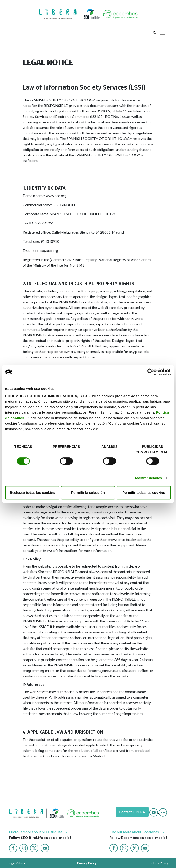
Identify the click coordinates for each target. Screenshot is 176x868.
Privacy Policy (87, 863)
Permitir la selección (88, 493)
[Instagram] (24, 848)
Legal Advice (17, 863)
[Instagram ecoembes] (124, 848)
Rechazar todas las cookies (32, 493)
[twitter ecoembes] (135, 848)
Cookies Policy (158, 863)
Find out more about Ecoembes (134, 832)
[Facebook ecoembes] (114, 848)
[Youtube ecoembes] (145, 848)
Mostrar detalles (149, 478)
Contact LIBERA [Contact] (132, 812)
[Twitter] (34, 848)
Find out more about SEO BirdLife (36, 832)
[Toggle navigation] (162, 33)
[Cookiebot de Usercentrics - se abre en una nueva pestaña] (151, 372)
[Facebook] (13, 848)
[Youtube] (154, 812)
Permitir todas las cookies (144, 493)
